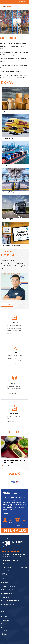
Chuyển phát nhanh (8, 138)
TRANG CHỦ (7, 617)
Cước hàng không (8, 192)
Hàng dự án (6, 583)
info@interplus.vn (13, 564)
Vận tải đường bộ (7, 219)
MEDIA (5, 624)
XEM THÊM (7, 305)
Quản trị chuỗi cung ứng (10, 586)
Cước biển (5, 165)
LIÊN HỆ (5, 631)
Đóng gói (5, 111)
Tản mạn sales (7, 579)
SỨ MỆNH (6, 620)
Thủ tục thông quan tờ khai (11, 246)
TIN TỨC (5, 627)
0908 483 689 (15, 560)
